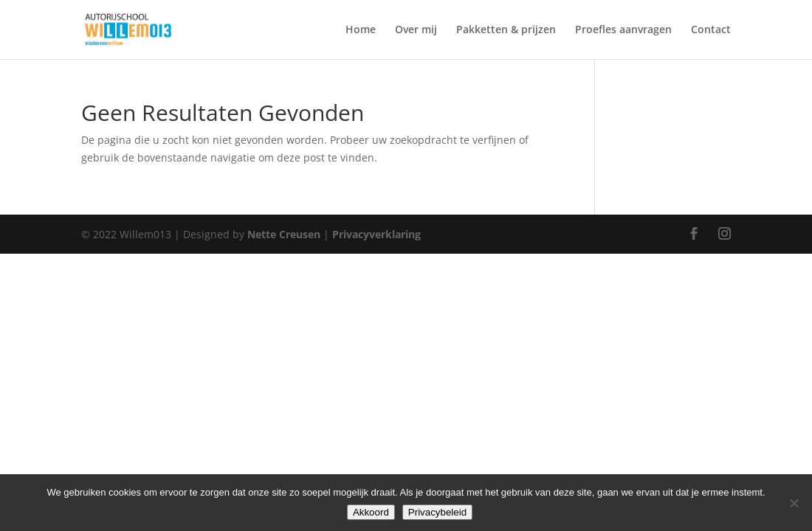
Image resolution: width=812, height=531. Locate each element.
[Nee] (794, 503)
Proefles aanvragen (623, 30)
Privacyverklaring (376, 234)
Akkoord (371, 512)
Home (361, 30)
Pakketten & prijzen (506, 30)
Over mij (416, 30)
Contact (711, 30)
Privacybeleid (437, 512)
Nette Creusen (285, 234)
